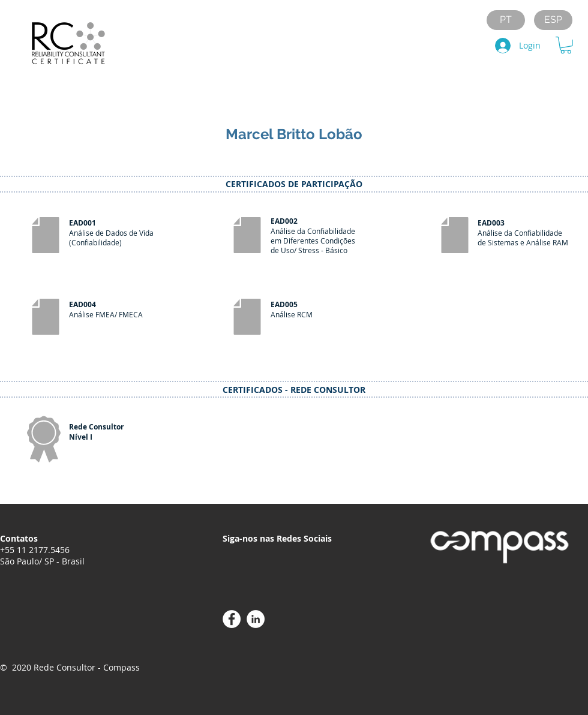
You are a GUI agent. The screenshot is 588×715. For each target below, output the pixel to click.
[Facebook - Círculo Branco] (232, 619)
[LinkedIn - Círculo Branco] (256, 619)
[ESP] (553, 20)
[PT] (506, 20)
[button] (566, 45)
